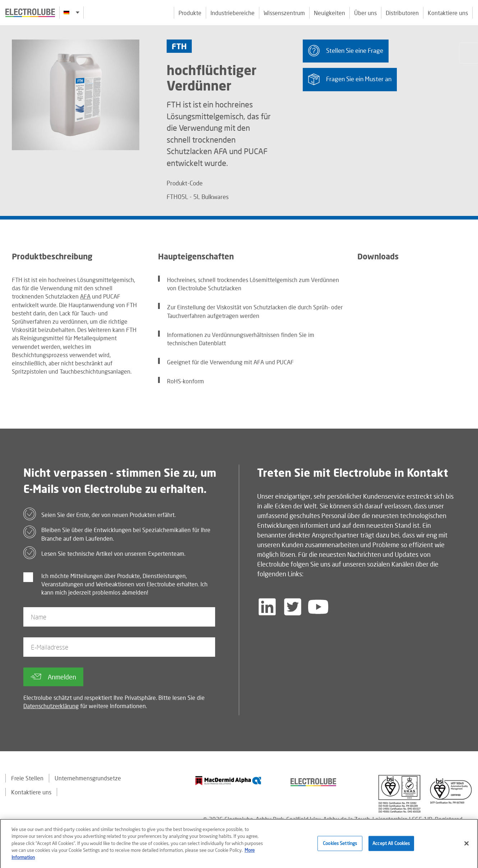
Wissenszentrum (284, 13)
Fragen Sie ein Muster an (350, 79)
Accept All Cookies (391, 845)
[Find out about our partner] (228, 781)
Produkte (190, 13)
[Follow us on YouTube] (318, 607)
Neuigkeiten (330, 13)
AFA (85, 296)
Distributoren (402, 13)
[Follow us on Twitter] (293, 607)
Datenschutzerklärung (51, 706)
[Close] (467, 845)
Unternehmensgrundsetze (88, 778)
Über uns (365, 13)
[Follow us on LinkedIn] (267, 607)
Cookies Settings (340, 845)
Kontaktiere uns (448, 13)
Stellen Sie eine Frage (346, 51)
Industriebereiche (233, 13)
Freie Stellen (27, 778)
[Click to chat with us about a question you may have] (469, 53)
